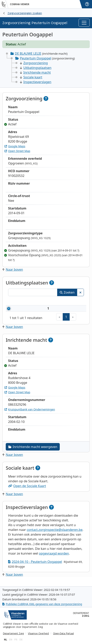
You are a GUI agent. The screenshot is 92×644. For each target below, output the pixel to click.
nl (6, 640)
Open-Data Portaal (63, 634)
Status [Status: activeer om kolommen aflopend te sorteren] (76, 301)
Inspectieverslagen (36, 82)
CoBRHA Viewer (20, 4)
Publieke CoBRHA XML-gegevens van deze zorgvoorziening (42, 604)
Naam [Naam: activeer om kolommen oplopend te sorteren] (51, 301)
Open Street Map (17, 151)
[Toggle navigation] (84, 23)
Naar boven (13, 269)
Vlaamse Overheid (38, 634)
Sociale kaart (31, 77)
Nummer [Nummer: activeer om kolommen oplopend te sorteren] (24, 301)
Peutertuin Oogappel (36, 58)
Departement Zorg (13, 634)
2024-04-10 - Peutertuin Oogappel (35, 566)
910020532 (30, 311)
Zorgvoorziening (34, 63)
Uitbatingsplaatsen (36, 68)
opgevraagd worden (54, 558)
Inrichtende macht (35, 72)
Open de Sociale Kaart (27, 491)
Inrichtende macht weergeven (33, 452)
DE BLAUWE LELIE (28, 54)
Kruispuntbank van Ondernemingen (30, 414)
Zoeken (67, 292)
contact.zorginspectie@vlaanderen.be (55, 534)
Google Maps (15, 146)
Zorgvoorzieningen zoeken (25, 13)
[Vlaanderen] (5, 4)
